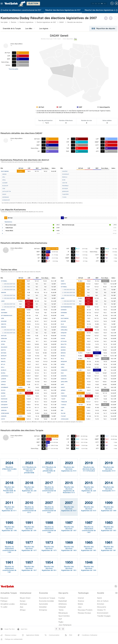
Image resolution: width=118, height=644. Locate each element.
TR (93, 4)
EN (96, 4)
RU (105, 4)
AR (99, 4)
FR (102, 4)
